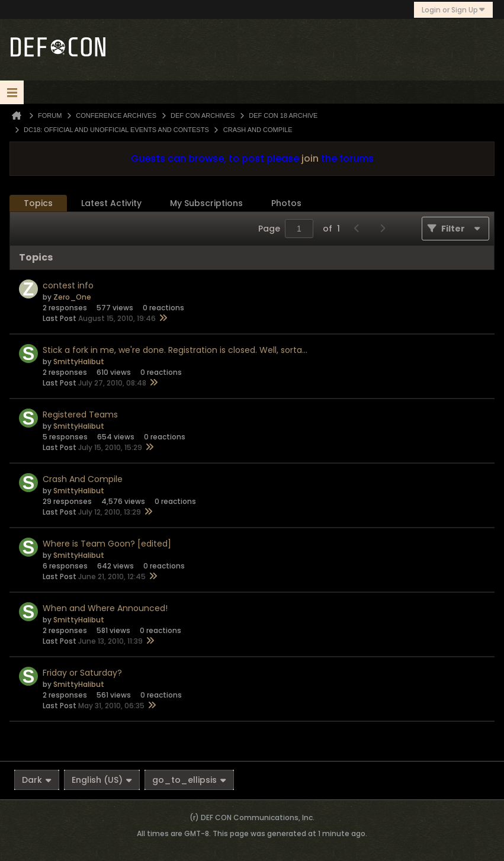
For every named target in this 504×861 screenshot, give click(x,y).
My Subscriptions (206, 203)
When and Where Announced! (105, 608)
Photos (286, 203)
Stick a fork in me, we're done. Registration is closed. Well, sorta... (175, 350)
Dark (37, 780)
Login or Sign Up (453, 10)
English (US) (102, 780)
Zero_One (72, 297)
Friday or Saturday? (82, 673)
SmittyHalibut (79, 362)
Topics (38, 203)
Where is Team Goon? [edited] (107, 544)
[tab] (38, 203)
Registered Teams (80, 415)
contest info (68, 285)
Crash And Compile (83, 479)
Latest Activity (111, 203)
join (310, 158)
